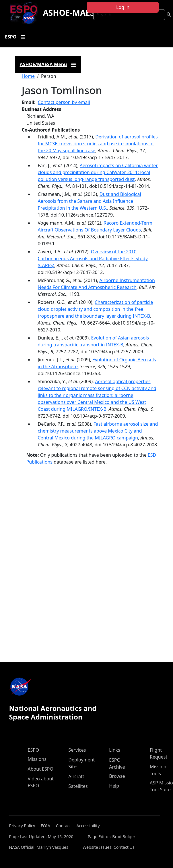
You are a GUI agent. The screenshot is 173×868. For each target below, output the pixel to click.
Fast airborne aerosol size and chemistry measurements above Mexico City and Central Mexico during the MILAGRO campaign (98, 431)
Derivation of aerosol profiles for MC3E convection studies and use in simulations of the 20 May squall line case (98, 144)
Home (28, 76)
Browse (117, 776)
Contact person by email (64, 102)
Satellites (78, 786)
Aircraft (76, 776)
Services (77, 750)
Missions (37, 759)
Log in (123, 7)
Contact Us (124, 847)
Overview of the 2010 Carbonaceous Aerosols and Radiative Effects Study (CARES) (93, 259)
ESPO (34, 750)
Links (115, 750)
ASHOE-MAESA (71, 13)
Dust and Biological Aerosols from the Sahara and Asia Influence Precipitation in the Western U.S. (90, 201)
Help (114, 786)
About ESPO (41, 769)
